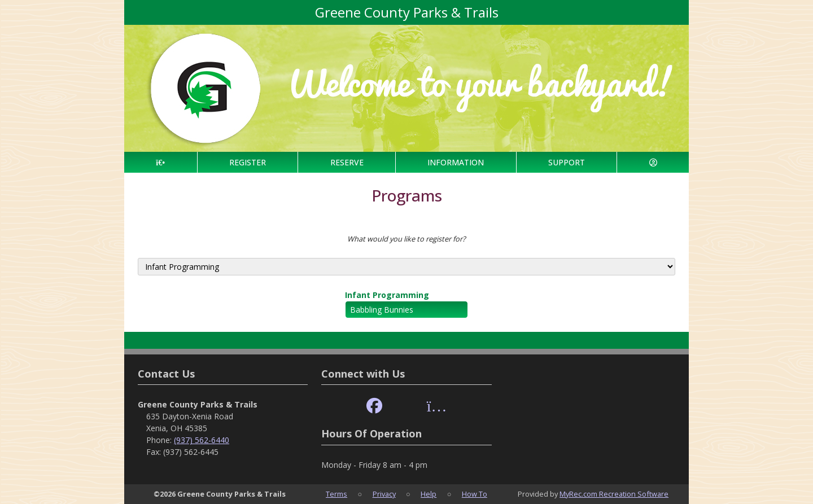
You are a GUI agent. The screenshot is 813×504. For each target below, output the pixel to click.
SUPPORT (567, 162)
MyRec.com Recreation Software (614, 494)
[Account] (653, 162)
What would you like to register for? (406, 239)
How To (475, 494)
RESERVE (347, 162)
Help (429, 494)
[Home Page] (161, 162)
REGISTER (248, 162)
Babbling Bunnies (382, 310)
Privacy (384, 494)
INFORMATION (456, 162)
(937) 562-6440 (202, 440)
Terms (336, 494)
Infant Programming (387, 295)
